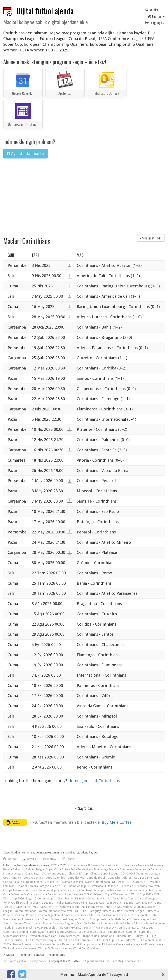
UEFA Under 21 (126, 940)
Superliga (145, 932)
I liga (29, 898)
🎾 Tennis (68, 859)
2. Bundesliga (76, 865)
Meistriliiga (23, 907)
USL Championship (87, 944)
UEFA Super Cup (104, 940)
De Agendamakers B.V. (95, 961)
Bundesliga (85, 869)
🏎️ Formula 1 (30, 859)
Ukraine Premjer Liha (25, 944)
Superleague (116, 932)
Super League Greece (92, 932)
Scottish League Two (17, 923)
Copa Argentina (33, 878)
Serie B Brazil (24, 928)
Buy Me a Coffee (117, 822)
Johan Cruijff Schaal (16, 903)
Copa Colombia (55, 878)
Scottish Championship (94, 919)
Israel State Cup (123, 898)
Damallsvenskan (73, 882)
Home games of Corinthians (94, 781)
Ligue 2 (10, 907)
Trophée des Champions (98, 936)
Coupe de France (32, 882)
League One (114, 903)
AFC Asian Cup (97, 865)
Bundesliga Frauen (106, 869)
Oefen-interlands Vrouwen (56, 911)
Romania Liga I (31, 919)
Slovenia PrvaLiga (70, 928)
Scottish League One (142, 919)
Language (155, 23)
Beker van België (23, 869)
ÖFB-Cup (81, 911)
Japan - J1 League (146, 898)
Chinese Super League (104, 874)
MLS (35, 907)
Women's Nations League (54, 948)
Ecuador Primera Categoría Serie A (39, 886)
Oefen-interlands (26, 911)
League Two (132, 903)
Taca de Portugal (69, 936)
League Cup (97, 903)
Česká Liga (32, 874)
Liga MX (147, 903)
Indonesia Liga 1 (45, 898)
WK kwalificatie (152, 944)
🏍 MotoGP (50, 859)
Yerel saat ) (151, 238)
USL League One (111, 944)
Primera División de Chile (78, 915)
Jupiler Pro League (42, 903)
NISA (109, 907)
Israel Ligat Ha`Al (99, 898)
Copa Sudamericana (147, 878)
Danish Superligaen (98, 882)
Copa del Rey (76, 878)
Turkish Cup (124, 936)
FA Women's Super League (65, 894)
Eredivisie (127, 886)
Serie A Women (155, 923)
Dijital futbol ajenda (45, 11)
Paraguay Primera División (105, 911)
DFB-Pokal (119, 882)
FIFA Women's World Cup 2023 (132, 894)
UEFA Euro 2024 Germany (75, 940)
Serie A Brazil (135, 923)
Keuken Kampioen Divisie (71, 903)
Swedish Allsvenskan (43, 936)
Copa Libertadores (120, 878)
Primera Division (14, 915)
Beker (7, 869)
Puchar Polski (140, 915)
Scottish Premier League (47, 923)
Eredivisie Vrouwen (148, 886)
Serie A (120, 923)
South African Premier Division (103, 928)
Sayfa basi (84, 808)
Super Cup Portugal (16, 932)
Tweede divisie (13, 940)
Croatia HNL (52, 882)
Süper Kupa (37, 932)
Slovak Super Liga (46, 928)
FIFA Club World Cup (97, 894)
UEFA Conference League (41, 940)
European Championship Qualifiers (47, 890)
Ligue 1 (159, 903)
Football (156, 16)
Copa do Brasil (96, 878)
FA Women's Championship (28, 894)
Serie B (9, 928)
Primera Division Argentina (43, 915)
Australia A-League (150, 865)
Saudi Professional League (60, 919)
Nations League (70, 907)
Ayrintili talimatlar (26, 154)
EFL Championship (74, 886)
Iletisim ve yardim (15, 961)
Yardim (151, 10)
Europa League (13, 890)
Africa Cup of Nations (122, 865)
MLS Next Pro (49, 907)
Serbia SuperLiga (102, 923)
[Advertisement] (84, 195)
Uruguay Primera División (56, 944)
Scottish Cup (119, 919)
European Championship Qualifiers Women (99, 890)
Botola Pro (68, 869)
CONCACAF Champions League (140, 874)
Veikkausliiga (132, 944)
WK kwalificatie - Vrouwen (20, 948)
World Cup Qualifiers (86, 948)
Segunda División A (77, 923)
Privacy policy (38, 961)
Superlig (131, 932)
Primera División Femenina (112, 915)
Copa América (12, 878)
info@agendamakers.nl (127, 961)
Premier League (134, 911)
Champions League (54, 874)
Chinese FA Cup (78, 874)
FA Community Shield (142, 890)
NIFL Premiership (93, 907)
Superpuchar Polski (15, 936)
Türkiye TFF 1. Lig (145, 936)
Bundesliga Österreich (134, 869)
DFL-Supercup (136, 882)
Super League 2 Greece (62, 932)
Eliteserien (112, 886)
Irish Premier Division (72, 898)
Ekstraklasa (96, 886)
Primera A (153, 911)
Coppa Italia (11, 882)
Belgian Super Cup (48, 869)
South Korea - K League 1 (140, 928)
